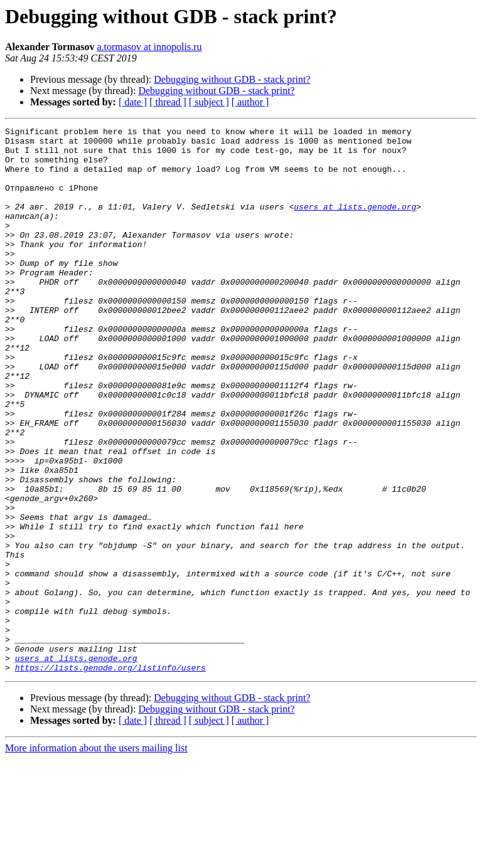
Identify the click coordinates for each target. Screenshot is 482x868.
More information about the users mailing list (96, 857)
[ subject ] (209, 102)
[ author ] (250, 102)
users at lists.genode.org (355, 223)
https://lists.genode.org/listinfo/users (110, 776)
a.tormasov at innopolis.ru (149, 47)
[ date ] (133, 102)
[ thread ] (168, 102)
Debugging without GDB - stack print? (232, 79)
